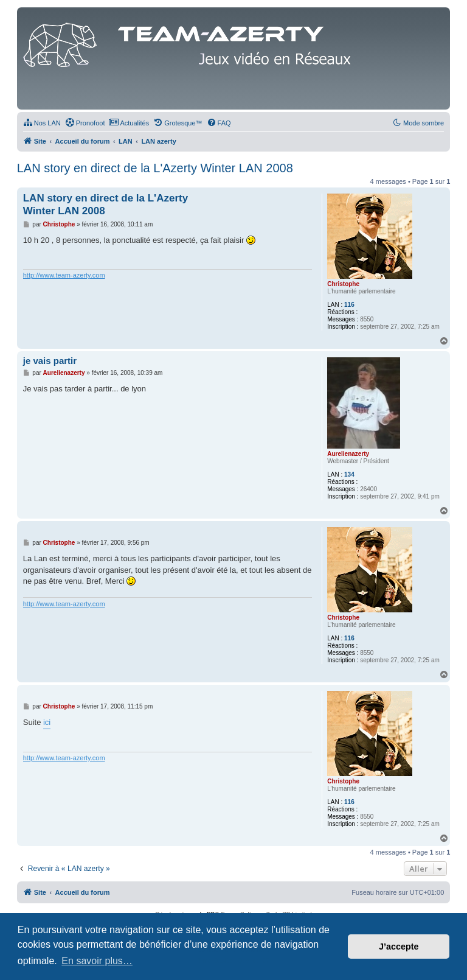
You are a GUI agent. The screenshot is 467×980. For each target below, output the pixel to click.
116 (349, 305)
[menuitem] (42, 123)
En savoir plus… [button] (97, 961)
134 (349, 474)
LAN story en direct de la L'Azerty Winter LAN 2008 (155, 168)
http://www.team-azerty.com (64, 275)
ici (47, 722)
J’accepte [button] (399, 947)
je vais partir (50, 361)
